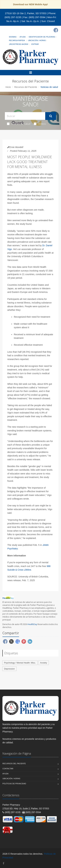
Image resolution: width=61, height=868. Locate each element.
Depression (9, 669)
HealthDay (32, 624)
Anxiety (44, 663)
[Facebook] (56, 30)
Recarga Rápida (17, 40)
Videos (40, 124)
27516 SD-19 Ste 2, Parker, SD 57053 (26, 13)
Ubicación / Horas (37, 40)
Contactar (8, 769)
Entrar (35, 44)
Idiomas (13, 37)
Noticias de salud (19, 124)
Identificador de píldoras (42, 37)
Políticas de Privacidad (14, 784)
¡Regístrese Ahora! (19, 44)
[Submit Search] (51, 116)
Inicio (8, 87)
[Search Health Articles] (25, 116)
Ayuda (23, 37)
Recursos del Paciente (26, 87)
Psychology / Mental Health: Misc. (20, 663)
